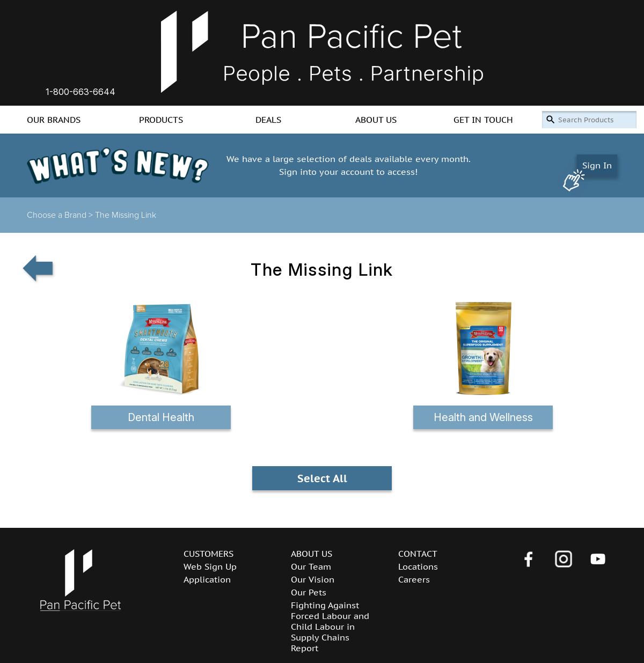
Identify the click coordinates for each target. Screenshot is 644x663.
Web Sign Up (210, 566)
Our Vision (313, 579)
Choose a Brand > (61, 215)
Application (207, 579)
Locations (418, 566)
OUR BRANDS (54, 120)
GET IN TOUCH (483, 120)
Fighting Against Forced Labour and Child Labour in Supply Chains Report (330, 627)
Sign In (597, 165)
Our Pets (309, 592)
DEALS (268, 120)
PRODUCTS (161, 120)
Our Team (311, 566)
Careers (414, 579)
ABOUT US (376, 120)
